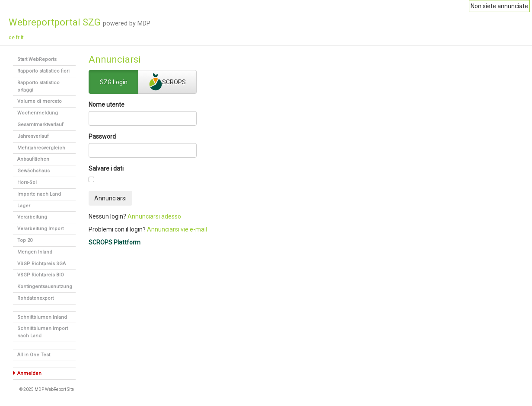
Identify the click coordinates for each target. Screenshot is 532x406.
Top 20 (25, 240)
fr (18, 38)
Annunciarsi (110, 198)
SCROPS (167, 82)
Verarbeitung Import (40, 229)
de (12, 38)
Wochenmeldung (38, 113)
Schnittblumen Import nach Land (43, 332)
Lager (24, 206)
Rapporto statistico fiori (43, 71)
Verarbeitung (32, 217)
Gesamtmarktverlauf (40, 125)
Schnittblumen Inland (42, 317)
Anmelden (29, 373)
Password (102, 136)
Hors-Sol (27, 182)
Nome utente (107, 105)
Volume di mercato (40, 101)
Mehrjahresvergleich (41, 148)
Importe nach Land (39, 194)
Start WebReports (37, 59)
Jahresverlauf (33, 136)
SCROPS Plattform (115, 242)
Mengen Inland (35, 252)
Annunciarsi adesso (154, 216)
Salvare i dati (106, 168)
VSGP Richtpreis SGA (41, 264)
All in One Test (34, 355)
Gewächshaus (33, 171)
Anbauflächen (33, 159)
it (22, 38)
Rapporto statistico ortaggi (38, 86)
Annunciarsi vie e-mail (177, 229)
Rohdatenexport (35, 298)
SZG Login (114, 82)
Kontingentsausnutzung (45, 287)
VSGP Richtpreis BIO (41, 275)
